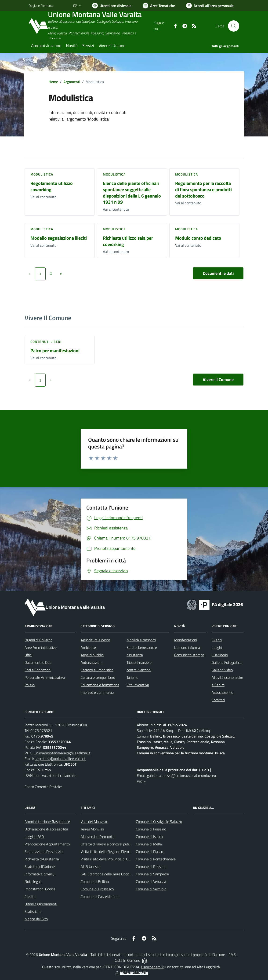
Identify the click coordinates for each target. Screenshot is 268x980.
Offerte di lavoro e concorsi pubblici (108, 844)
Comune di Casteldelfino (100, 896)
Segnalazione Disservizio (43, 852)
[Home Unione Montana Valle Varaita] (92, 26)
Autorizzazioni (91, 662)
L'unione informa (187, 647)
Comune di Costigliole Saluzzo (159, 822)
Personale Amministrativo (45, 677)
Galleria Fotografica (227, 662)
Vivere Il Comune (218, 380)
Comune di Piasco (149, 852)
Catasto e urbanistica (97, 670)
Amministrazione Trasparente (47, 822)
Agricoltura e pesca (95, 640)
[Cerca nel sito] (234, 26)
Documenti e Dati (38, 662)
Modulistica (42, 174)
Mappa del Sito (36, 919)
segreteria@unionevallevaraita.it (60, 759)
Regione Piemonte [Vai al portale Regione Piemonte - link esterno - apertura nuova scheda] (41, 6)
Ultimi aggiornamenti (41, 904)
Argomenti (72, 82)
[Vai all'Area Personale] (210, 6)
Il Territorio (220, 655)
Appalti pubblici (92, 655)
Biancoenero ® (152, 967)
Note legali (33, 881)
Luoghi (217, 647)
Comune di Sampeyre (152, 874)
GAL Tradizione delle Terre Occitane (108, 874)
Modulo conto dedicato (198, 238)
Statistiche (33, 911)
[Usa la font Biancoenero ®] (112, 6)
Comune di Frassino (151, 829)
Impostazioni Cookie (40, 889)
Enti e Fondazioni (38, 670)
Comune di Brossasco (97, 889)
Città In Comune (127, 960)
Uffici (28, 655)
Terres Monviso (92, 829)
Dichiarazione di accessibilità (46, 829)
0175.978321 (41, 730)
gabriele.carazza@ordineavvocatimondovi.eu (181, 775)
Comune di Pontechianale (156, 859)
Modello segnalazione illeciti (59, 238)
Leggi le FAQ (34, 837)
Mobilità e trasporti (141, 640)
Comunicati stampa (189, 655)
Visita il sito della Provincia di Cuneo (108, 859)
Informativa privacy (40, 874)
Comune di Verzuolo (151, 889)
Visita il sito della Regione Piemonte (108, 852)
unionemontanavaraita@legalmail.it (62, 753)
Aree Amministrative (41, 647)
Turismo (132, 677)
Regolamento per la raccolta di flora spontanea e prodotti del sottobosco (203, 189)
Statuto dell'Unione (40, 866)
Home (53, 82)
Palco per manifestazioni (55, 351)
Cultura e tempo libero (98, 677)
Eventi (217, 640)
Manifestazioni (186, 640)
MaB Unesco (91, 866)
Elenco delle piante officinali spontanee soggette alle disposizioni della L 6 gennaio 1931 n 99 (132, 193)
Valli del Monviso (94, 822)
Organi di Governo (38, 640)
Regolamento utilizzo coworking (52, 186)
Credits (30, 896)
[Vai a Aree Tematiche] (159, 6)
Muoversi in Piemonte (98, 837)
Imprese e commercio (97, 692)
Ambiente (88, 647)
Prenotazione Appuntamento (47, 844)
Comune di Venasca (151, 881)
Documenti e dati (218, 273)
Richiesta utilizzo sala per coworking (128, 241)
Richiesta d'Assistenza (42, 859)
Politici (30, 685)
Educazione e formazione (100, 685)
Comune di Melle (149, 844)
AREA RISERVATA (131, 973)
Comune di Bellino (95, 881)
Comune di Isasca (149, 837)
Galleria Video (222, 670)
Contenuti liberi (46, 342)
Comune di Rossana (151, 866)
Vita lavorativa (138, 685)
